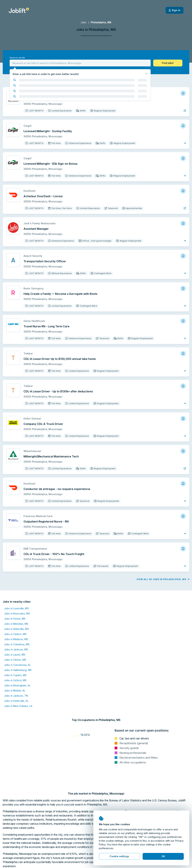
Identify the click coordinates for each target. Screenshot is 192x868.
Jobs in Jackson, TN (16, 696)
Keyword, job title (17, 58)
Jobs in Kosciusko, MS (17, 614)
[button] (168, 63)
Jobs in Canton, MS (15, 634)
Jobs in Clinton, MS (15, 660)
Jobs (83, 22)
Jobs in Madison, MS (16, 639)
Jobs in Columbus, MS (17, 644)
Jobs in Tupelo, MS (15, 675)
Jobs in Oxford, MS (15, 680)
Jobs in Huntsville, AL (16, 701)
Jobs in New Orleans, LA (18, 706)
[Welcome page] (19, 10)
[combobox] (80, 63)
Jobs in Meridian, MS (16, 624)
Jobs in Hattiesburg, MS (18, 670)
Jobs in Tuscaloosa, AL (17, 665)
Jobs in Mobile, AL (15, 691)
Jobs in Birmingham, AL (17, 685)
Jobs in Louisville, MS (16, 608)
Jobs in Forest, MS (15, 619)
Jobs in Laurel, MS (15, 655)
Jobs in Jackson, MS (16, 649)
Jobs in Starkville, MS (16, 629)
